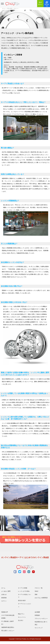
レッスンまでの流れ (24, 591)
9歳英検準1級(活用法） (8, 627)
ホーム (3, 588)
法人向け (21, 620)
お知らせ (4, 594)
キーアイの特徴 (23, 588)
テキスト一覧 (39, 588)
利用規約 (37, 615)
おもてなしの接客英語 (41, 598)
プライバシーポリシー (41, 619)
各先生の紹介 (22, 600)
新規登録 (4, 598)
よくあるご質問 (6, 591)
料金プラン (21, 614)
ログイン (40, 3)
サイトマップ (39, 628)
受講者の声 (5, 612)
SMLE (36, 591)
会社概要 (37, 612)
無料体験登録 (47, 4)
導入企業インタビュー (8, 631)
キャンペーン (22, 617)
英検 (36, 594)
